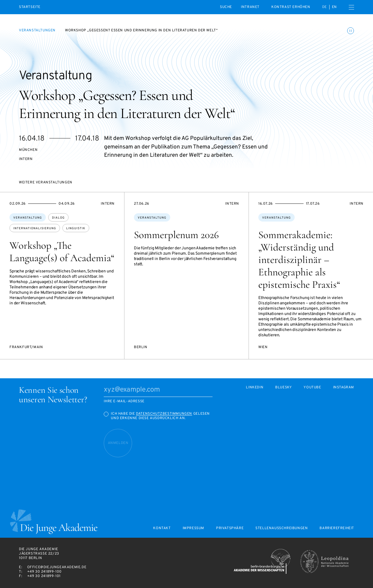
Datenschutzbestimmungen (164, 414)
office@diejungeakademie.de (57, 567)
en (334, 7)
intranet (250, 7)
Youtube (312, 388)
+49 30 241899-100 (44, 572)
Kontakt (162, 528)
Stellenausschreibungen (282, 528)
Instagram (344, 388)
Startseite (30, 7)
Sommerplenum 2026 (176, 235)
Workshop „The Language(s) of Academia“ (62, 252)
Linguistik (76, 228)
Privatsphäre (230, 528)
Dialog (58, 218)
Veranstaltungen (37, 30)
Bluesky (283, 388)
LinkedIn (255, 388)
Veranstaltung (28, 218)
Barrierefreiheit (337, 528)
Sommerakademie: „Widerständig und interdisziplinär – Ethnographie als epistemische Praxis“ (299, 260)
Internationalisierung (35, 228)
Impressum (193, 528)
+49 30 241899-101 (44, 576)
